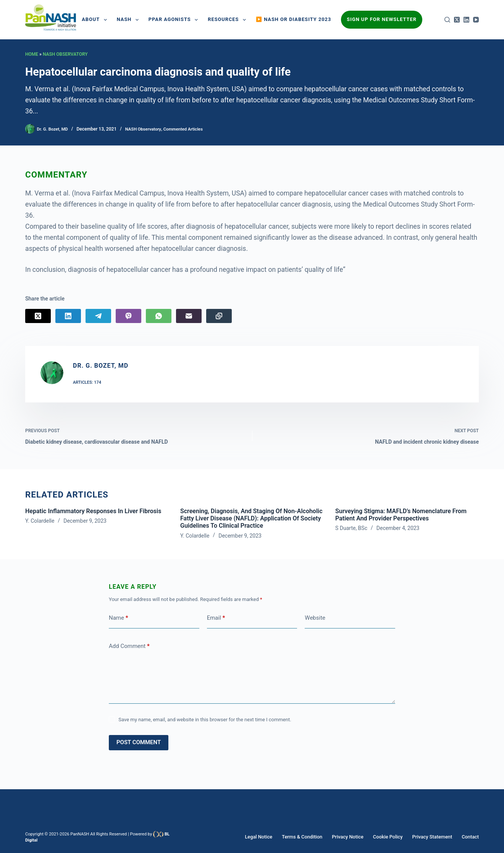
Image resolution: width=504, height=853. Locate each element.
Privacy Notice (354, 837)
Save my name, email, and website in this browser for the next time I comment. (205, 721)
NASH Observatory (65, 54)
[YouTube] (476, 20)
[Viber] (128, 316)
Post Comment (139, 743)
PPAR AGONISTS (175, 20)
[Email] (189, 316)
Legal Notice (269, 837)
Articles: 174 (87, 382)
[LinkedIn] (466, 20)
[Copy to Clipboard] (219, 316)
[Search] (447, 20)
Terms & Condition (311, 837)
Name (119, 619)
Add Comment (129, 647)
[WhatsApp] (159, 316)
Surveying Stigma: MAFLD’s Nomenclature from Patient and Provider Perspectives (401, 516)
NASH (129, 20)
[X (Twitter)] (457, 20)
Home (32, 54)
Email (216, 619)
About (96, 20)
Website (315, 619)
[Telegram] (98, 316)
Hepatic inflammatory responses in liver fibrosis (93, 512)
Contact (471, 837)
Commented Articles (189, 129)
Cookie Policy (392, 837)
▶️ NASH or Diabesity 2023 (293, 19)
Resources (228, 20)
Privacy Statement (435, 837)
